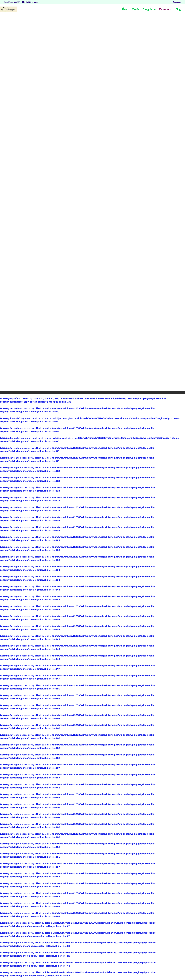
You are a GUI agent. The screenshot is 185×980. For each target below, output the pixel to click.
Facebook (177, 2)
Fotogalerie (149, 10)
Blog (178, 10)
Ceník (135, 10)
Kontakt (164, 10)
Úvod (125, 10)
